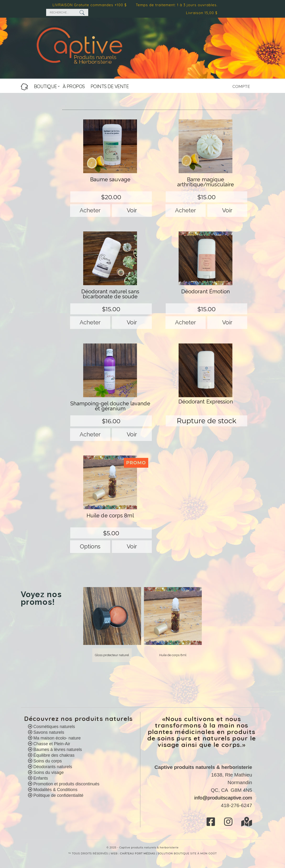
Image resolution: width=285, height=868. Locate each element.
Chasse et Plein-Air (51, 744)
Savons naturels (48, 732)
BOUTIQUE (45, 86)
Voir (132, 210)
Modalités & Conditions (55, 790)
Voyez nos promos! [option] (41, 598)
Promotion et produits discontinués (66, 784)
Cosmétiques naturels (54, 727)
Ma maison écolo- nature (57, 738)
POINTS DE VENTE (110, 86)
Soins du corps (47, 761)
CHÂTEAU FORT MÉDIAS (138, 853)
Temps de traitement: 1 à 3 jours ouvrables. (178, 5)
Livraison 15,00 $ (203, 13)
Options (90, 546)
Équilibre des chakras (53, 755)
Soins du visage (48, 772)
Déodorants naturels (52, 767)
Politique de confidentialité (58, 795)
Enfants (40, 778)
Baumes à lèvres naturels (57, 750)
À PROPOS (74, 86)
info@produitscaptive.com (223, 798)
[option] (112, 625)
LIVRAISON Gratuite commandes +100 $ (91, 5)
